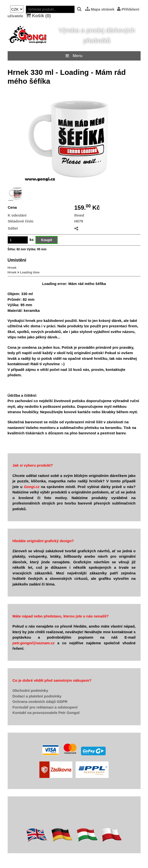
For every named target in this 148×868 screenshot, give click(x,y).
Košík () (38, 16)
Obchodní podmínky (30, 690)
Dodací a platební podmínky (37, 696)
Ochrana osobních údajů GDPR (40, 702)
